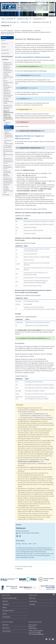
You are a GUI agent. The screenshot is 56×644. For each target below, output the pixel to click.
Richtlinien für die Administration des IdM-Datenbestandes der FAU (8, 153)
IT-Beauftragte (6, 195)
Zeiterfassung (33, 601)
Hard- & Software (7, 19)
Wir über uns (4, 44)
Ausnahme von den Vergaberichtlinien (9, 142)
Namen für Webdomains (8, 127)
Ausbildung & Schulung (41, 22)
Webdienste (20, 569)
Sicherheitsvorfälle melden (10, 598)
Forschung (24, 22)
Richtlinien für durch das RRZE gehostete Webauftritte (7, 173)
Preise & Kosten (5, 53)
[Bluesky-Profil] (17, 536)
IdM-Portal (5, 601)
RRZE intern (32, 598)
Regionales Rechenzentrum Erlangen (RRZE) (33, 6)
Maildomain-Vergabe (7, 123)
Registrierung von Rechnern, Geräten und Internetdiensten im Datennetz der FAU (9, 134)
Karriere (3, 40)
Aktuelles (4, 47)
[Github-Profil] (20, 536)
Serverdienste (38, 19)
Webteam (21, 528)
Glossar (5, 614)
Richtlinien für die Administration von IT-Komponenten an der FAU (8, 161)
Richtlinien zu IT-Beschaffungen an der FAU (8, 167)
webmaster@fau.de (24, 531)
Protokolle (32, 604)
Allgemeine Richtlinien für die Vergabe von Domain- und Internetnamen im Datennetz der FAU (8, 116)
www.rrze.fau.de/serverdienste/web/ (29, 533)
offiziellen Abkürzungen (43, 156)
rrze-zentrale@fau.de (38, 634)
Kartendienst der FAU (8, 611)
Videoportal (6, 604)
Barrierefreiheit (7, 631)
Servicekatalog (6, 617)
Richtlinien (5, 59)
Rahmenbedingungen (7, 56)
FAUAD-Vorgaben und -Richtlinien (8, 147)
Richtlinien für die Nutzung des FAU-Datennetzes (8, 107)
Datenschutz (6, 628)
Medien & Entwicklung (9, 22)
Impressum (5, 625)
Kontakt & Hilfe (5, 50)
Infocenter (5, 26)
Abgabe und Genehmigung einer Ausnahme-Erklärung (31, 118)
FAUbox (5, 607)
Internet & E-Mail (23, 19)
